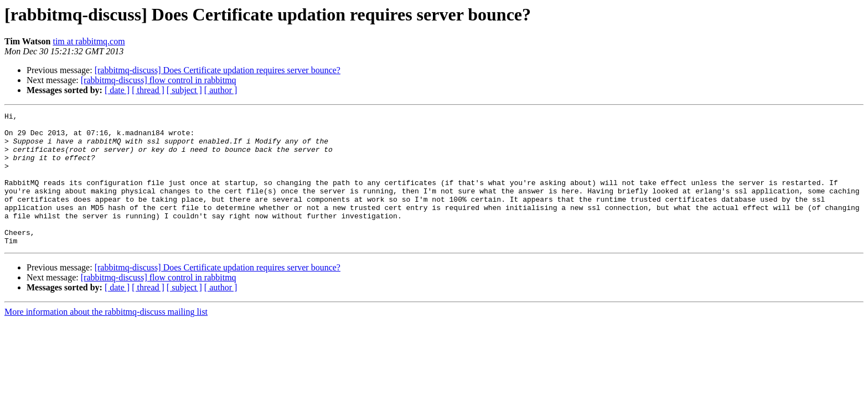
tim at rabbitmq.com (89, 41)
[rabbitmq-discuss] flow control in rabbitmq (159, 80)
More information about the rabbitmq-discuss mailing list (106, 338)
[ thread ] (148, 90)
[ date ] (117, 90)
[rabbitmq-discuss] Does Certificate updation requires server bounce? (218, 70)
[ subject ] (184, 90)
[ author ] (221, 90)
